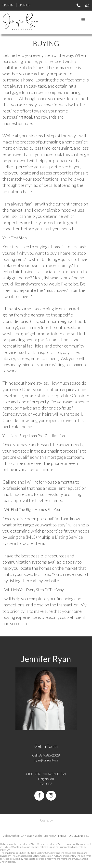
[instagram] (52, 796)
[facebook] (40, 796)
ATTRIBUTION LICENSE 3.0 (72, 836)
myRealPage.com (46, 825)
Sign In (8, 5)
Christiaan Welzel (32, 836)
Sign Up (24, 5)
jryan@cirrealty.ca (46, 760)
